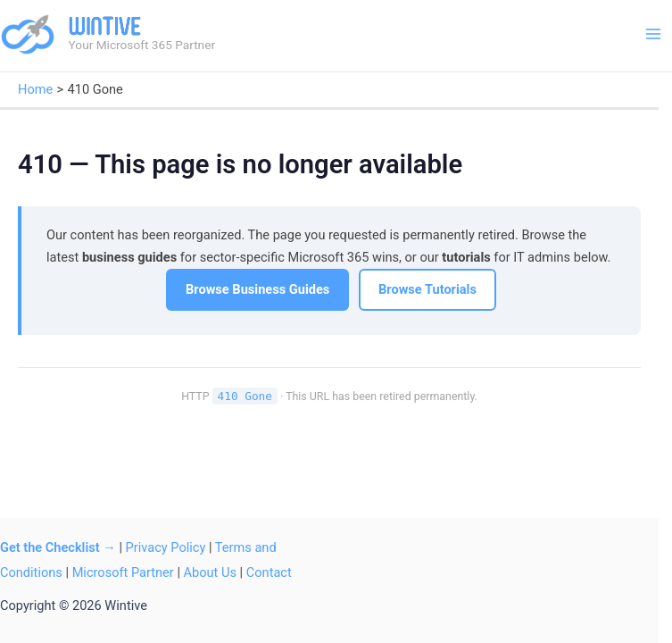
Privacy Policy (166, 547)
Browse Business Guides (257, 289)
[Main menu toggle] (653, 34)
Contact (269, 572)
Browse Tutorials (427, 289)
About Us (210, 572)
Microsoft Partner (123, 572)
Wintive (105, 26)
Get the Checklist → (58, 547)
